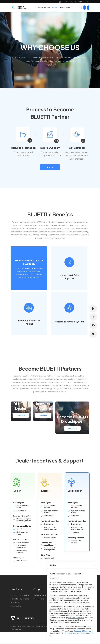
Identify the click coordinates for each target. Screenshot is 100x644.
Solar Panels (15, 602)
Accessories (16, 606)
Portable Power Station (20, 595)
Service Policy (39, 599)
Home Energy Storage (20, 599)
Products (47, 8)
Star (88, 8)
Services (61, 8)
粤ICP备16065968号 (30, 626)
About (68, 8)
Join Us (50, 167)
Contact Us (85, 2)
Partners (55, 8)
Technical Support (41, 595)
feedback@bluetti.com (83, 631)
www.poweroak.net (76, 618)
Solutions (40, 8)
